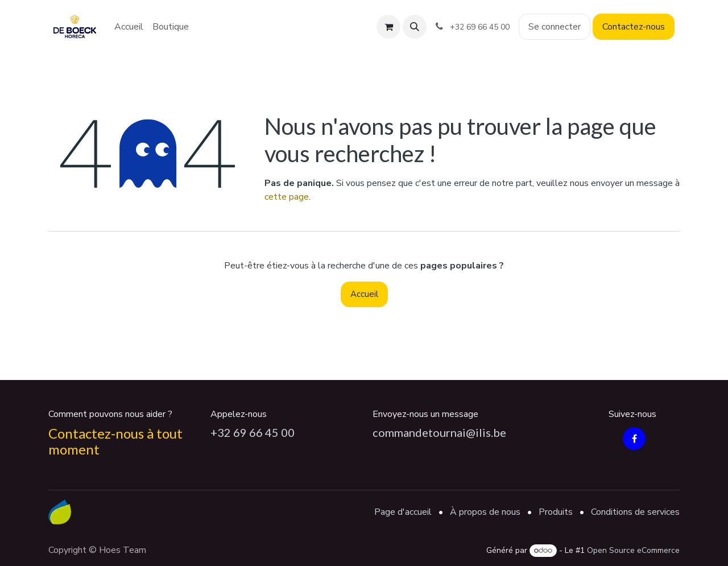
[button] (415, 27)
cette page (287, 197)
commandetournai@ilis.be (439, 432)
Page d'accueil (403, 512)
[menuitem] (129, 27)
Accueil (364, 294)
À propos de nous (485, 512)
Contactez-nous (634, 27)
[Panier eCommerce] (388, 27)
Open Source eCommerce (633, 550)
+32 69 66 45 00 (253, 432)
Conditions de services (635, 512)
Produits (556, 512)
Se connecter (555, 27)
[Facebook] (634, 439)
